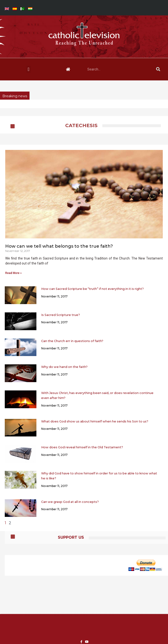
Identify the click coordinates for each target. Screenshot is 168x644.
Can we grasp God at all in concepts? (70, 502)
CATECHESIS (81, 125)
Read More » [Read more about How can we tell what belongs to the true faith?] (13, 273)
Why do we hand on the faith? (64, 367)
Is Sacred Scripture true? (61, 315)
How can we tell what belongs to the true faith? (59, 246)
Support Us (71, 537)
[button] (28, 69)
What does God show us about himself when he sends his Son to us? (95, 421)
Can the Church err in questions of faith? (72, 341)
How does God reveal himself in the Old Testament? (82, 447)
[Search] (158, 69)
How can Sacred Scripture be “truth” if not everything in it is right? (92, 289)
